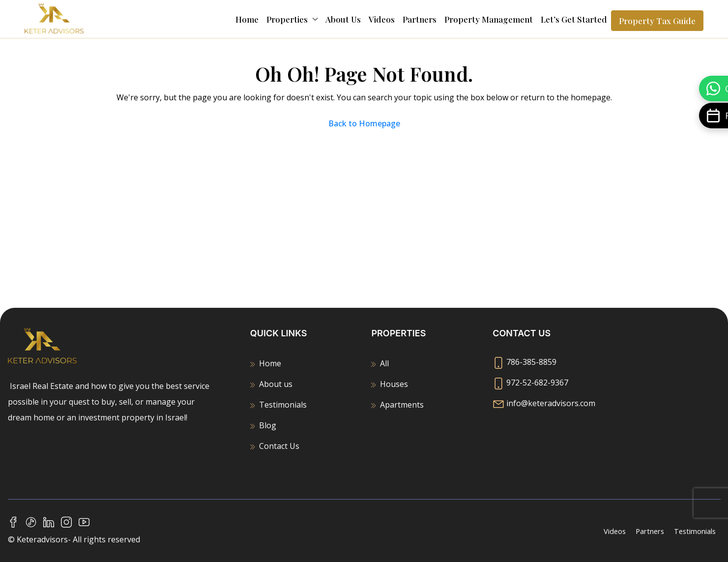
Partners (420, 19)
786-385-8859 (531, 362)
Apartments (402, 405)
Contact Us (279, 446)
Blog (268, 425)
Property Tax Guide (657, 21)
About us (343, 19)
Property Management (489, 19)
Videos (382, 19)
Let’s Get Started (574, 19)
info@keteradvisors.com (551, 403)
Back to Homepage (364, 123)
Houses (394, 384)
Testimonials (283, 405)
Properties (287, 19)
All (384, 363)
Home (247, 19)
